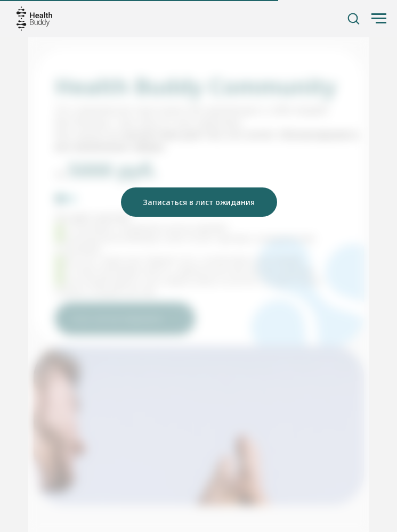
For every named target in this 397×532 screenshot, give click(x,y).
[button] (353, 18)
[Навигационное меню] (379, 19)
